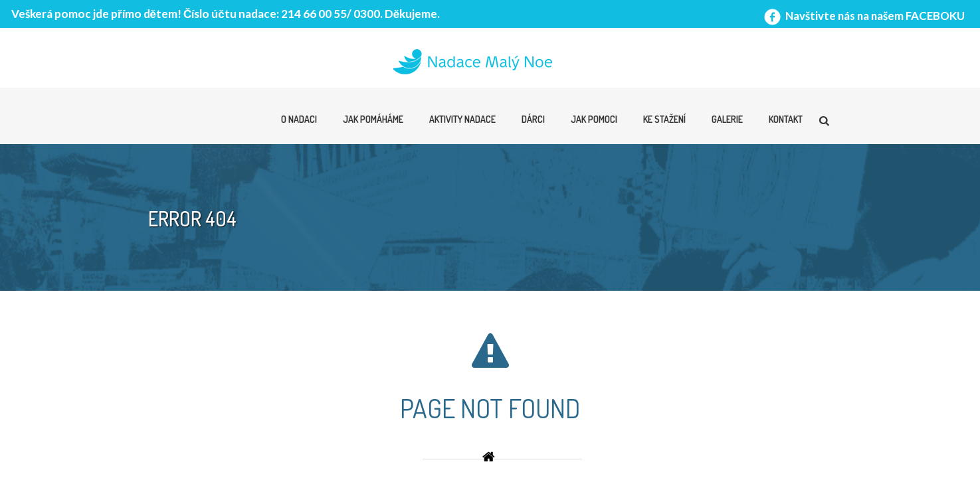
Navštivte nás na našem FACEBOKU (863, 16)
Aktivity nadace (462, 119)
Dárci (533, 119)
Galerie (727, 119)
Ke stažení (664, 119)
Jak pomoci (594, 119)
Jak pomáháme (373, 119)
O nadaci (299, 119)
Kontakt (786, 119)
